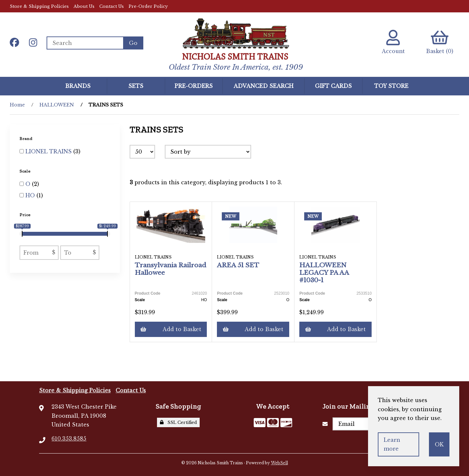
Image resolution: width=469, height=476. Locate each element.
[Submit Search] (134, 43)
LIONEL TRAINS (49, 151)
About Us (84, 6)
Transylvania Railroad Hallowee (171, 269)
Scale (26, 171)
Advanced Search (263, 86)
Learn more (392, 444)
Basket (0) (440, 42)
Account (392, 42)
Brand (26, 138)
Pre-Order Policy (148, 6)
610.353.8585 (69, 439)
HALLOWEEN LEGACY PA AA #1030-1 (324, 273)
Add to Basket (171, 329)
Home (17, 105)
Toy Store (391, 86)
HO (31, 195)
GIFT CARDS (333, 86)
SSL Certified (178, 422)
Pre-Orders (194, 86)
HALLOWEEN (57, 105)
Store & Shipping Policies (39, 6)
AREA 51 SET (238, 265)
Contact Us (112, 6)
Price (26, 215)
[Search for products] (85, 43)
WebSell (279, 463)
